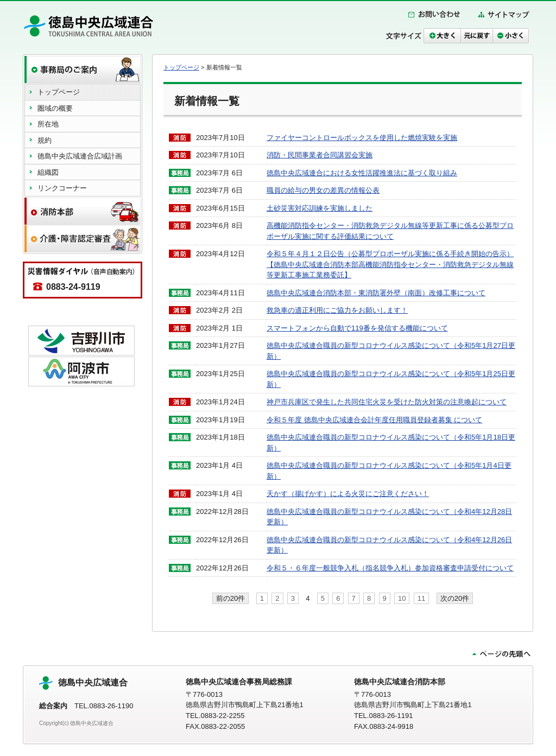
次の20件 (455, 598)
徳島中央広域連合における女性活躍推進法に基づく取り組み (362, 173)
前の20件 (230, 598)
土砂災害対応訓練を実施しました (320, 208)
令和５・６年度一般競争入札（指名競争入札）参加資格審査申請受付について (390, 568)
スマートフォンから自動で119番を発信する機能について (357, 328)
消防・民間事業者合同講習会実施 (320, 155)
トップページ (181, 67)
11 (421, 598)
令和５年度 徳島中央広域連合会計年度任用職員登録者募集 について (374, 420)
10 (402, 598)
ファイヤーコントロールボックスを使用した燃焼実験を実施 (362, 138)
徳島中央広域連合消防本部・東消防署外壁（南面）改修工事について (376, 293)
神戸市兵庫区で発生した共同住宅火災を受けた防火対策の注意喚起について (387, 402)
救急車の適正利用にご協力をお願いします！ (337, 310)
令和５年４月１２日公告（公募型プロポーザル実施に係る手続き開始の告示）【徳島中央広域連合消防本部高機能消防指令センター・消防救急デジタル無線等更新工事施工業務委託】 (390, 264)
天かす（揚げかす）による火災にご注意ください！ (348, 494)
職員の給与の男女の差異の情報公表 (323, 190)
